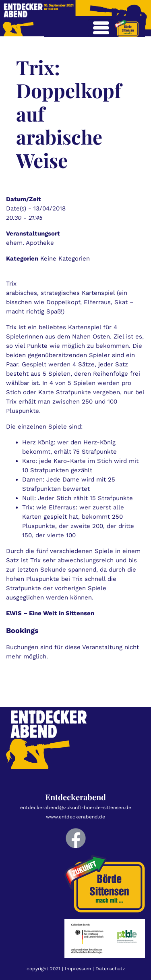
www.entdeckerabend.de (75, 817)
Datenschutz (110, 969)
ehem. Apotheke (30, 243)
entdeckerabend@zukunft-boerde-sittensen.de (76, 808)
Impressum (78, 969)
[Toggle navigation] (101, 28)
